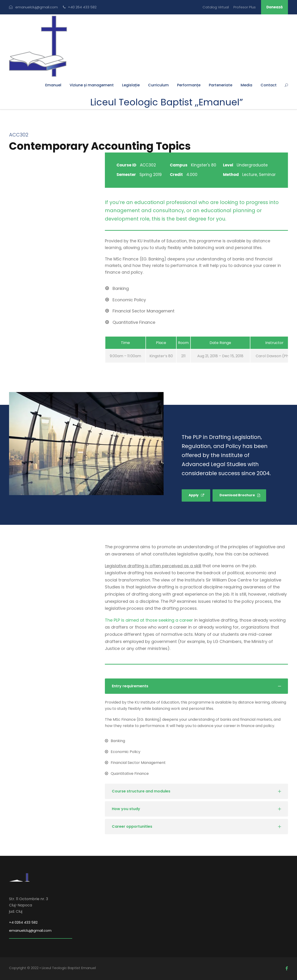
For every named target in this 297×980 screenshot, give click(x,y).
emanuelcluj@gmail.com (30, 930)
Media (246, 85)
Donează (274, 7)
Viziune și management (92, 85)
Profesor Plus (245, 7)
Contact (269, 85)
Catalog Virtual (216, 7)
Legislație (131, 85)
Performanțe (189, 85)
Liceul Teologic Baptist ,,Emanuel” (167, 102)
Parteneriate (221, 85)
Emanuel (53, 85)
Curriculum (158, 85)
